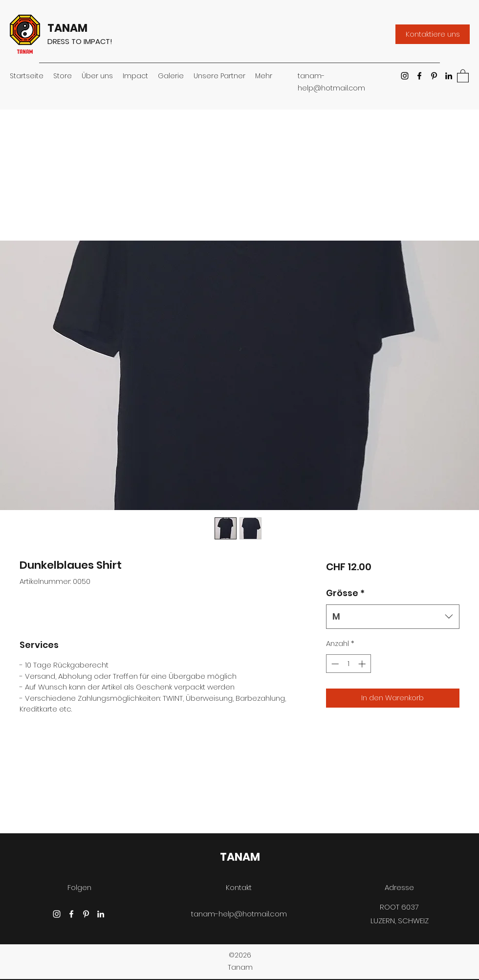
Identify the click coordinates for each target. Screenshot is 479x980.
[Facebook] (419, 76)
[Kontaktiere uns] (433, 34)
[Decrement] (334, 664)
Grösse (345, 593)
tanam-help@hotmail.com (239, 914)
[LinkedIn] (449, 76)
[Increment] (363, 664)
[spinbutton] (348, 664)
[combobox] (393, 617)
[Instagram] (405, 76)
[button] (463, 76)
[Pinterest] (434, 76)
